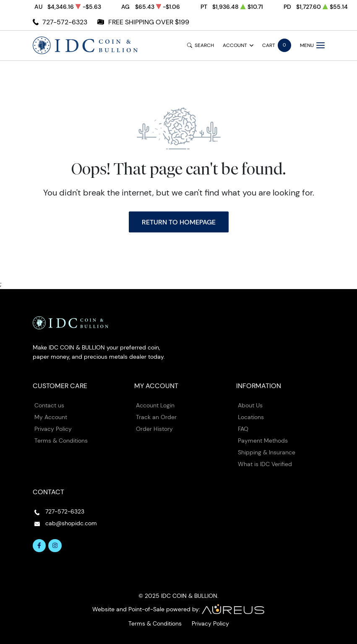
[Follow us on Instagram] (55, 546)
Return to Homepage (179, 222)
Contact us (49, 405)
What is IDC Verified (265, 464)
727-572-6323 (65, 22)
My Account (51, 417)
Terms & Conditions (61, 441)
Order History (154, 429)
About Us (250, 405)
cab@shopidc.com (71, 523)
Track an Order (156, 417)
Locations (251, 417)
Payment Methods (263, 441)
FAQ (243, 429)
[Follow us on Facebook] (39, 546)
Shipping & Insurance (267, 452)
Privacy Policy (53, 429)
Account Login (155, 405)
